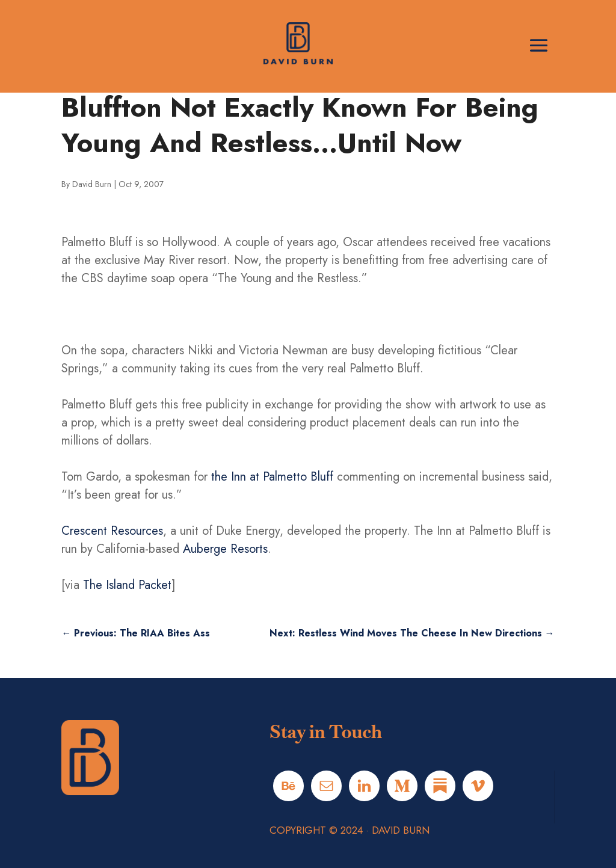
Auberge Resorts (225, 549)
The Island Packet (127, 585)
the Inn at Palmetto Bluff (272, 477)
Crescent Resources (112, 531)
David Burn (92, 184)
